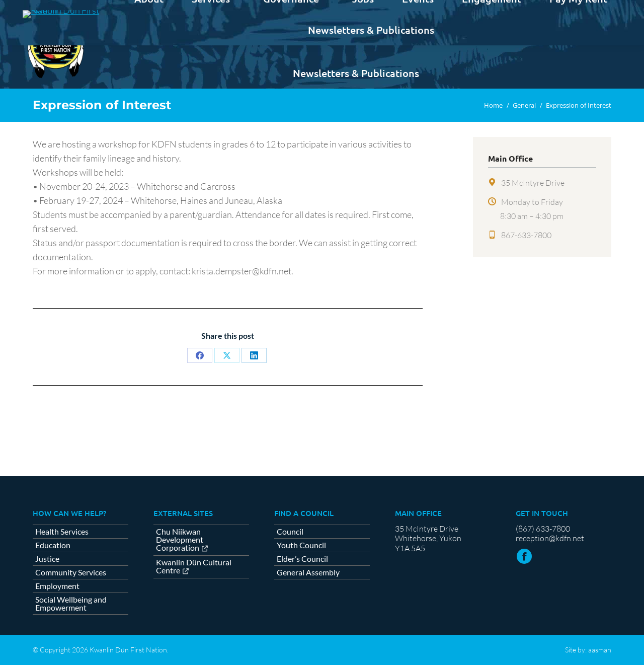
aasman (600, 650)
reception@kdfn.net (550, 538)
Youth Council (301, 545)
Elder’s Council (302, 559)
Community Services (71, 572)
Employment (57, 586)
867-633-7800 (526, 235)
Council (290, 532)
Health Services (62, 532)
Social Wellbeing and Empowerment (71, 604)
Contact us (586, 9)
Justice (47, 559)
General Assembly (308, 572)
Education (53, 545)
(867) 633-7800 (543, 529)
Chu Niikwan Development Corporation (180, 540)
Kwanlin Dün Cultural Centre (194, 567)
